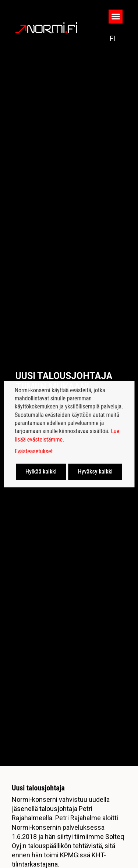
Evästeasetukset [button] (34, 452)
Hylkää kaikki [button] (41, 471)
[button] (116, 17)
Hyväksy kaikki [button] (95, 471)
